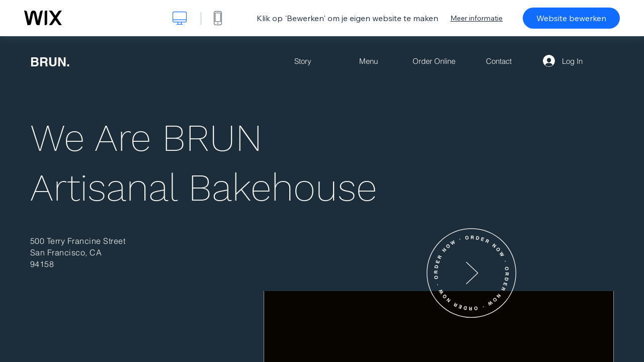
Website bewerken (571, 18)
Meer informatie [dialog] (476, 18)
